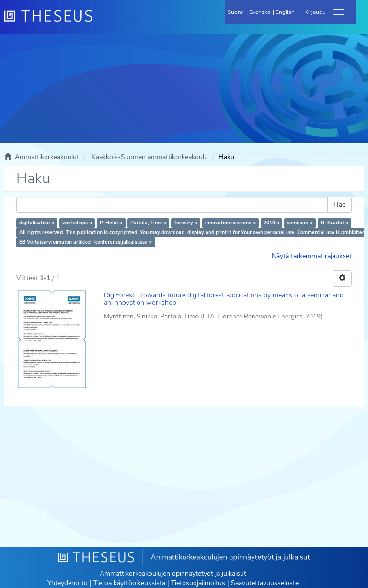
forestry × (186, 223)
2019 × (271, 223)
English (285, 12)
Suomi (236, 12)
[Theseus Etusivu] (100, 22)
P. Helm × (111, 223)
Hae (339, 205)
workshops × (77, 223)
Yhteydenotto (68, 583)
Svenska (260, 12)
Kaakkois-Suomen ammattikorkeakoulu (150, 157)
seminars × (300, 223)
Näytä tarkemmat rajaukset (312, 256)
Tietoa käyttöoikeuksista (129, 583)
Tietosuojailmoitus (198, 583)
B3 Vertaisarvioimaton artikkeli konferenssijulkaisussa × (86, 242)
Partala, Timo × (148, 223)
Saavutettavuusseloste (265, 583)
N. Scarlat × (334, 223)
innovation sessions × (230, 223)
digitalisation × (37, 223)
